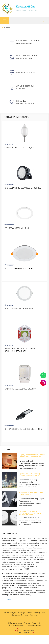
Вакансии (16, 615)
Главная (7, 27)
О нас (7, 613)
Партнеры (21, 613)
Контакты (33, 615)
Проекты (25, 615)
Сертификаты (39, 613)
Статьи (30, 613)
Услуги (13, 613)
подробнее (7, 599)
